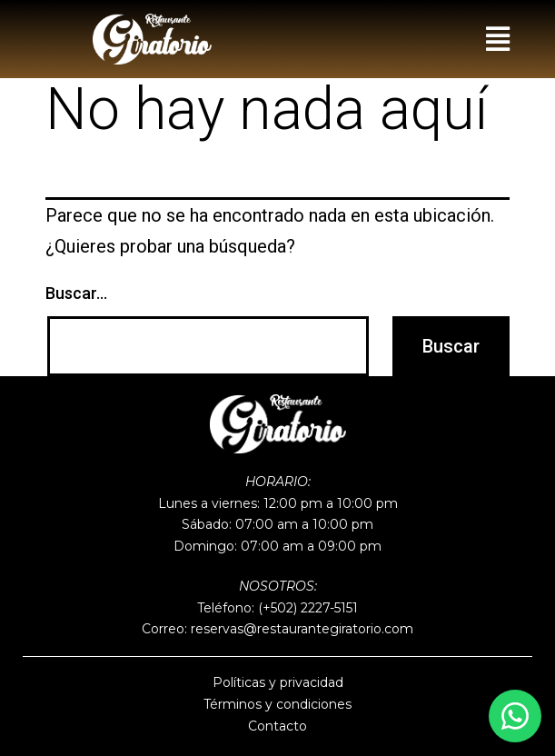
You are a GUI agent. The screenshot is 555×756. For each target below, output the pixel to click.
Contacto (277, 726)
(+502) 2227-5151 (308, 608)
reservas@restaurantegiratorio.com (302, 629)
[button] (497, 39)
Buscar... (76, 293)
